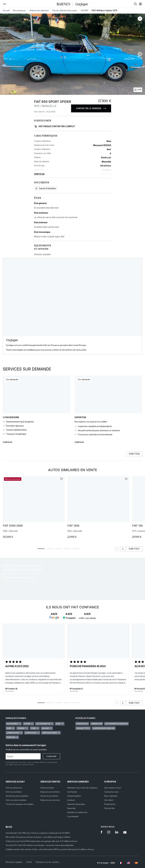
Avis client (109, 800)
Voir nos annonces (14, 788)
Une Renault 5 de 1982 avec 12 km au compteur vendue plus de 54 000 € (38, 833)
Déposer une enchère (50, 792)
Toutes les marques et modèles (20, 804)
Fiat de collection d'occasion (65, 10)
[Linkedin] (117, 832)
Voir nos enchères (14, 792)
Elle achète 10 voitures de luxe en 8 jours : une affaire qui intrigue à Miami (38, 837)
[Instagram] (109, 832)
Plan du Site (110, 808)
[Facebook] (101, 832)
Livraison (71, 800)
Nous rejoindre (111, 796)
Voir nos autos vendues (16, 800)
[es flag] (136, 863)
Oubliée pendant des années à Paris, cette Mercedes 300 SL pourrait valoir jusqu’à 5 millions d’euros (50, 849)
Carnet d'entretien (46, 188)
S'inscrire (52, 756)
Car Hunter (72, 792)
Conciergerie (73, 816)
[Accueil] (72, 4)
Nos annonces (19, 10)
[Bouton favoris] (140, 19)
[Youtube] (125, 832)
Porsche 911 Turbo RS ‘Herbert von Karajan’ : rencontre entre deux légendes (40, 845)
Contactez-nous (112, 792)
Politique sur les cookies (47, 862)
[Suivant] (140, 54)
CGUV (29, 862)
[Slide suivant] (123, 549)
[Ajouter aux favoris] (61, 479)
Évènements (110, 804)
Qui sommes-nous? (113, 788)
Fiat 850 (84, 10)
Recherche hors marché (20, 578)
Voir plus (39, 174)
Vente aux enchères (49, 796)
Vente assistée (47, 788)
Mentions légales (14, 862)
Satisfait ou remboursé (77, 812)
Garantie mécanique (76, 804)
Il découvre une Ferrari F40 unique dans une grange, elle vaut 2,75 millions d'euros (42, 841)
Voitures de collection (39, 10)
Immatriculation (74, 796)
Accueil (6, 10)
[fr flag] (121, 863)
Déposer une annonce (50, 800)
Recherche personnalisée (17, 796)
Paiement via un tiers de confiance (82, 788)
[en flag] (128, 863)
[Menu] (5, 4)
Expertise (71, 808)
